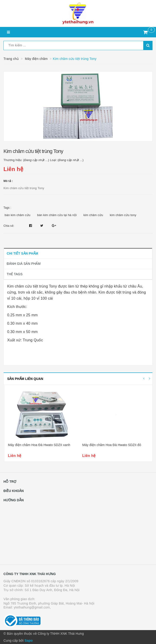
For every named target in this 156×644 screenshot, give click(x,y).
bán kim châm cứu (17, 215)
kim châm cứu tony (123, 215)
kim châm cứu (93, 215)
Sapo (29, 641)
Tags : (7, 208)
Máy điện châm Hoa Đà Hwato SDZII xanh (113, 445)
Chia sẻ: (9, 226)
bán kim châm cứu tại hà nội (57, 215)
